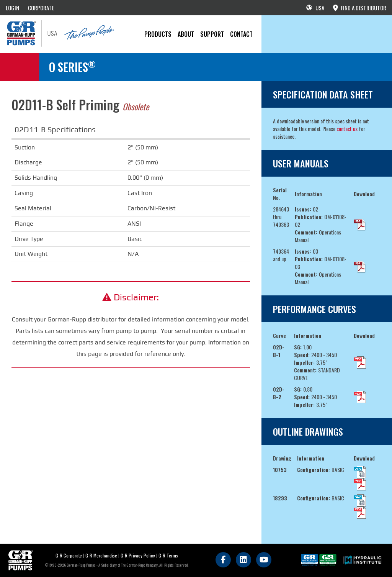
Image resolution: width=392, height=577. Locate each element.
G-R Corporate (69, 555)
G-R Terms (168, 555)
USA (315, 8)
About (186, 34)
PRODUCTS (158, 34)
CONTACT (241, 34)
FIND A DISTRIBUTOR (360, 8)
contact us (347, 129)
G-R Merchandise (101, 555)
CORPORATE (41, 8)
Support (212, 34)
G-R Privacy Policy (138, 555)
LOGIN (12, 8)
